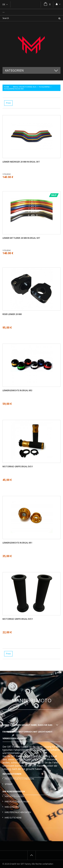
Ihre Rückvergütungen (17, 802)
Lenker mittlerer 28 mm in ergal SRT (21, 238)
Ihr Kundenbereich (14, 791)
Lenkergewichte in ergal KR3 (17, 391)
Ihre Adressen (12, 807)
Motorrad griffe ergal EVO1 (18, 467)
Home (7, 87)
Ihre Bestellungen (14, 796)
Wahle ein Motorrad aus (25, 87)
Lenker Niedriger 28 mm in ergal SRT (21, 162)
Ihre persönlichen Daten (18, 812)
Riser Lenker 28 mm (12, 314)
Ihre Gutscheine (13, 818)
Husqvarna (44, 87)
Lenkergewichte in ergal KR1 (17, 543)
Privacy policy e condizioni (19, 779)
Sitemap (9, 784)
